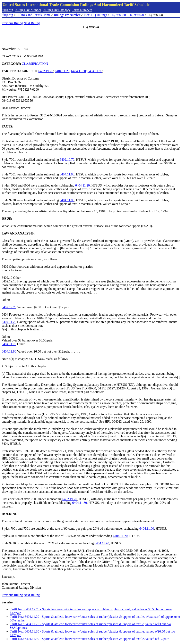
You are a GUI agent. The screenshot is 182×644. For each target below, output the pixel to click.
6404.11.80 (79, 71)
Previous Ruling (12, 23)
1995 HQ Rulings (96, 15)
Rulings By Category (57, 10)
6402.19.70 (46, 71)
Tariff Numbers (82, 10)
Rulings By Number (28, 10)
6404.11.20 (62, 71)
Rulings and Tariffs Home (34, 15)
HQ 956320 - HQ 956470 (127, 15)
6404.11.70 (9, 344)
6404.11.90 (95, 71)
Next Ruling (32, 23)
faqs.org (8, 10)
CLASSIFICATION (35, 64)
